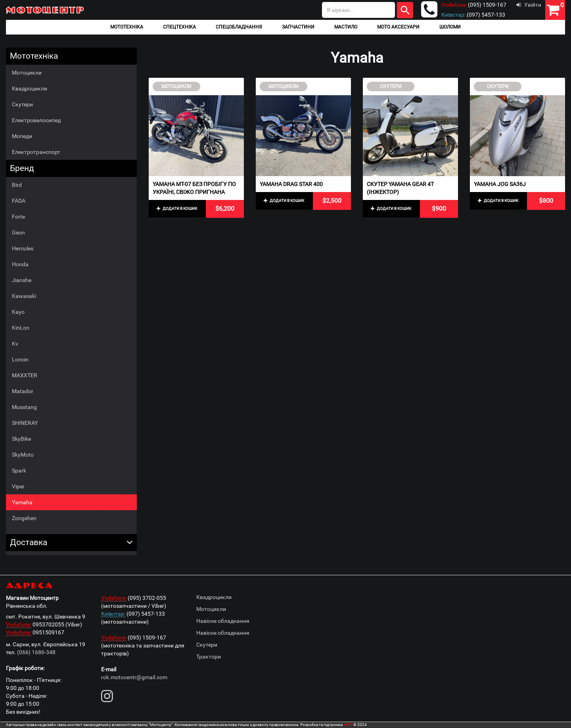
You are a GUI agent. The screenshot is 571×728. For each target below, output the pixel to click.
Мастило (346, 27)
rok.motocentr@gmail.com (134, 677)
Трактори (209, 657)
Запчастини (298, 27)
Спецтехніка (179, 27)
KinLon (21, 328)
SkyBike (21, 439)
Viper (18, 486)
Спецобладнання (239, 27)
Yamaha (22, 502)
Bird (17, 185)
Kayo (18, 312)
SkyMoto (23, 455)
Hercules (23, 248)
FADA (19, 201)
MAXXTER (25, 375)
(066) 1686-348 (36, 652)
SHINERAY (25, 423)
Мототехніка (127, 27)
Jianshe (22, 280)
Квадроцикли (30, 88)
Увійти (529, 5)
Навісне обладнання (223, 621)
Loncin (20, 359)
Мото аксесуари (398, 27)
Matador (23, 391)
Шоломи (450, 27)
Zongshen (24, 518)
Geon (18, 232)
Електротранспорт (36, 152)
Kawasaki (24, 296)
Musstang (24, 407)
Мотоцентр (45, 10)
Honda (20, 264)
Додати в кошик (177, 208)
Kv (15, 344)
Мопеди (22, 136)
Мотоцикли (27, 73)
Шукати (405, 10)
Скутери (22, 104)
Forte (18, 217)
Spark (19, 471)
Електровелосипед (36, 120)
